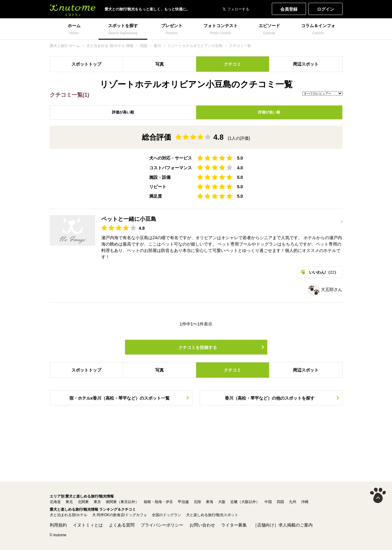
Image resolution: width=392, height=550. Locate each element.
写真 (160, 64)
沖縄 (305, 502)
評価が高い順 (123, 112)
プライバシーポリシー (162, 525)
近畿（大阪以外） (245, 502)
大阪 (222, 502)
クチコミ (232, 64)
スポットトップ (86, 64)
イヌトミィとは (88, 525)
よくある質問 (122, 525)
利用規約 (58, 525)
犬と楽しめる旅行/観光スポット (212, 515)
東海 (210, 502)
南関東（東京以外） (122, 502)
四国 (280, 502)
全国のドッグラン (167, 515)
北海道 (55, 502)
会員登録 (289, 9)
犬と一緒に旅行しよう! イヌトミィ (73, 9)
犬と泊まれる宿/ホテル (68, 515)
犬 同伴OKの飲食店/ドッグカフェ (120, 515)
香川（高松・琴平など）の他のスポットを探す (270, 398)
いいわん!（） (324, 272)
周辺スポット (306, 64)
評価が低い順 (269, 112)
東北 (69, 502)
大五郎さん (325, 289)
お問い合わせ (202, 525)
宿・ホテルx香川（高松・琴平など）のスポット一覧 (120, 398)
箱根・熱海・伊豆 (158, 502)
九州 (293, 502)
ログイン (325, 9)
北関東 (83, 502)
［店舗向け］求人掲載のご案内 (283, 525)
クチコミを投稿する (198, 347)
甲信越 (183, 502)
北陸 (197, 502)
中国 (268, 502)
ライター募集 (234, 525)
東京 (97, 502)
